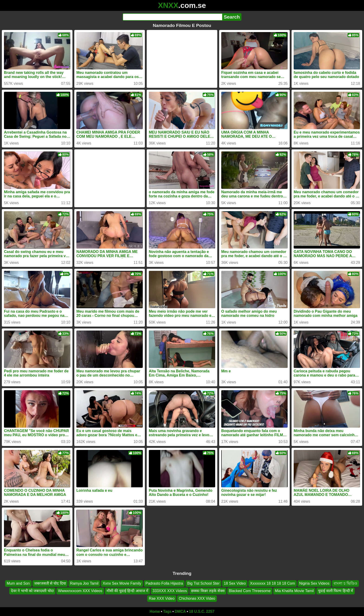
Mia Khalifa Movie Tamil (294, 591)
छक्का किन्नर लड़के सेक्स (208, 591)
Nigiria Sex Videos (314, 583)
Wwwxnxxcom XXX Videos (80, 591)
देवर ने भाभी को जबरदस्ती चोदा (32, 591)
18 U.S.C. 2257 (202, 611)
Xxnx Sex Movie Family (122, 583)
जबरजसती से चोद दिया (50, 583)
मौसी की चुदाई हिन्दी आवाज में (127, 591)
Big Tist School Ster (203, 583)
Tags (167, 611)
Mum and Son (18, 583)
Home (155, 611)
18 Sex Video (235, 583)
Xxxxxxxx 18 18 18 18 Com (273, 583)
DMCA (180, 611)
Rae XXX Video (162, 598)
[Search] (172, 17)
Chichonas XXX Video (197, 598)
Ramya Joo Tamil (84, 583)
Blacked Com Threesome (250, 591)
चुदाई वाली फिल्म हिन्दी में (336, 591)
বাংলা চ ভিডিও (345, 583)
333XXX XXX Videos (170, 591)
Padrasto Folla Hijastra (164, 583)
